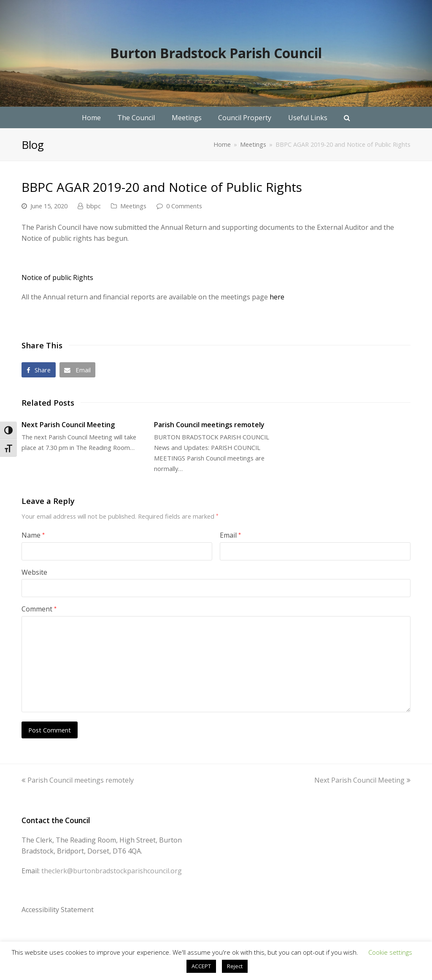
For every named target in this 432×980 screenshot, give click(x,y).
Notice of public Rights (57, 277)
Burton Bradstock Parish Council (216, 53)
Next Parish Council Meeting (68, 425)
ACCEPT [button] (201, 966)
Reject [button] (235, 966)
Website (34, 572)
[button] (39, 370)
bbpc (94, 206)
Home (222, 144)
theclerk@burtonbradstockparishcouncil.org (112, 871)
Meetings (133, 206)
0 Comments (184, 206)
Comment (39, 609)
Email (230, 535)
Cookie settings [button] (390, 952)
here (277, 297)
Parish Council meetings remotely (209, 425)
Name (33, 535)
